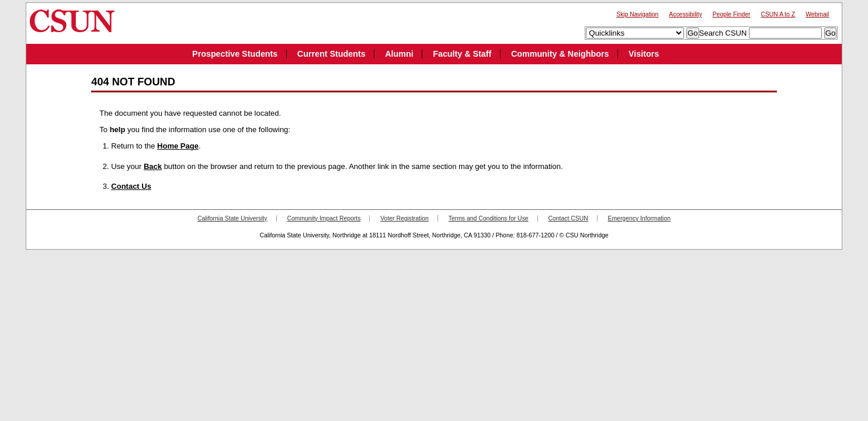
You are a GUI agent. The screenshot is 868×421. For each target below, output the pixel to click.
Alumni (399, 54)
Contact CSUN (568, 218)
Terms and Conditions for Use (489, 218)
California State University (232, 218)
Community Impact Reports (324, 218)
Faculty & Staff (462, 54)
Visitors (644, 54)
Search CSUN (723, 33)
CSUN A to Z (778, 14)
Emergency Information (639, 218)
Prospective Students (235, 54)
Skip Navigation (637, 14)
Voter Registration (405, 218)
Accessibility (685, 14)
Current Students (331, 54)
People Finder (732, 14)
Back (153, 166)
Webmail (817, 14)
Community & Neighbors (560, 54)
